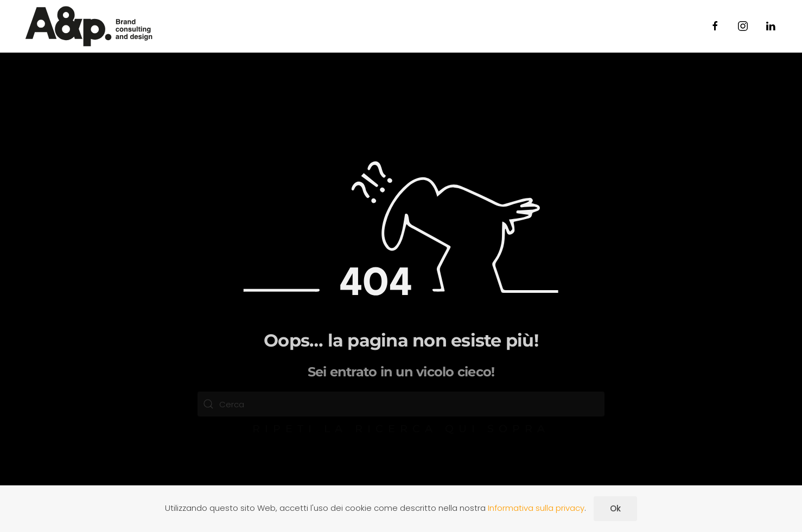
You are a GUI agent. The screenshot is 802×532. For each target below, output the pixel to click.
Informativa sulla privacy (536, 508)
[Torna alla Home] (90, 26)
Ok (615, 508)
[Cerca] (401, 404)
